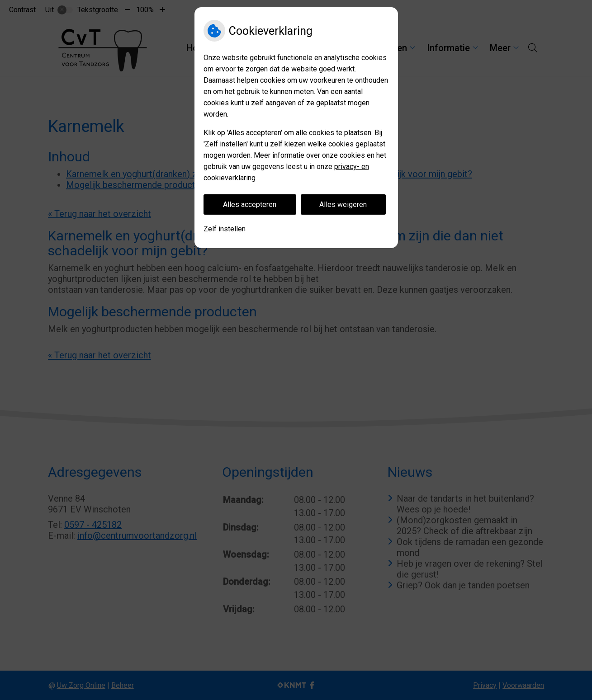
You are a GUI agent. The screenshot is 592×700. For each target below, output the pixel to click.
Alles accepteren (250, 204)
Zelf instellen (225, 229)
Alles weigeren (343, 204)
